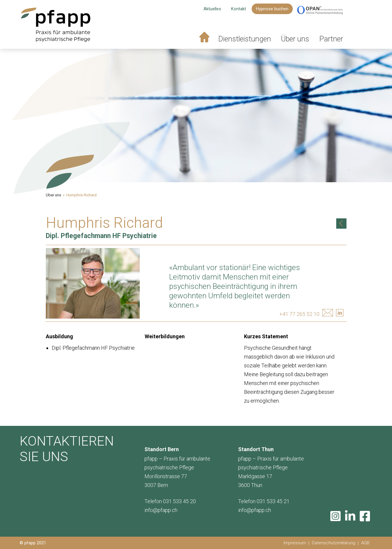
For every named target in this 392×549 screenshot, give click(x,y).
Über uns (295, 39)
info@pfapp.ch (161, 510)
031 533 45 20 (179, 501)
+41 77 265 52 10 (299, 314)
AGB (365, 543)
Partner (331, 39)
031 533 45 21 (273, 501)
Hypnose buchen (272, 9)
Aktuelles (212, 9)
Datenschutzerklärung (334, 543)
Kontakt (239, 9)
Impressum (295, 543)
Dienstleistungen (245, 39)
